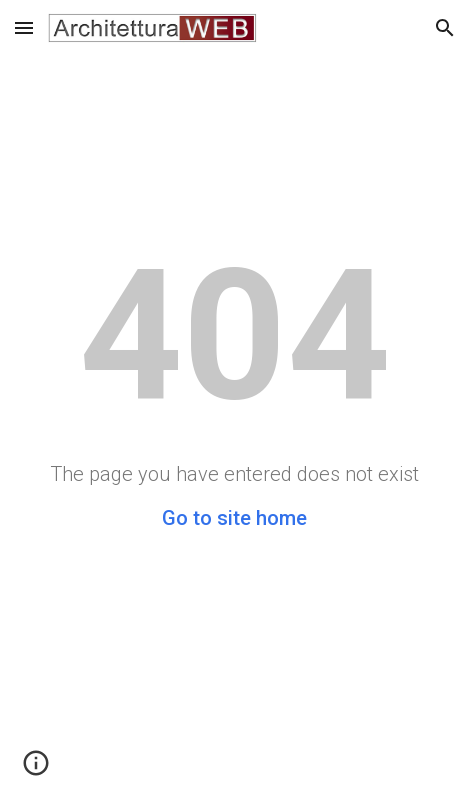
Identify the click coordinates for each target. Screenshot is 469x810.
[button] (24, 27)
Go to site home (234, 518)
